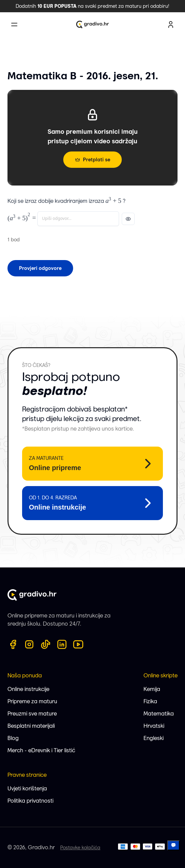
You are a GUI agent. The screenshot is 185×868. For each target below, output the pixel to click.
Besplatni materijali (31, 726)
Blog (13, 738)
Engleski (154, 738)
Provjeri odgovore (40, 268)
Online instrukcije (28, 689)
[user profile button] (171, 25)
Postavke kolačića (80, 848)
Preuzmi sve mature (32, 714)
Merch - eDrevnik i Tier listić (41, 750)
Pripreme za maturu (32, 701)
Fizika (150, 701)
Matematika (159, 714)
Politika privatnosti (30, 801)
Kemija (152, 689)
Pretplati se (92, 160)
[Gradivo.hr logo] (92, 25)
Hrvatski (154, 726)
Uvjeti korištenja (27, 789)
